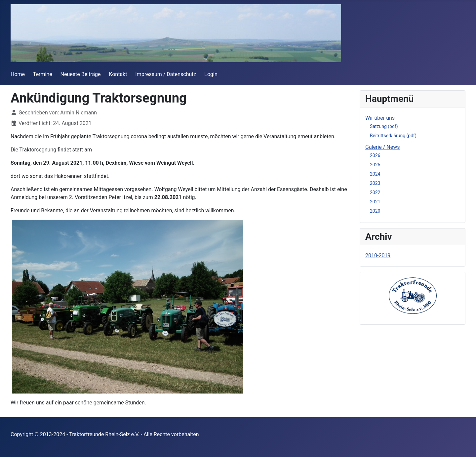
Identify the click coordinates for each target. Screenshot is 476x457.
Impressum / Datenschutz (166, 74)
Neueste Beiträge (81, 74)
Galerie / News (383, 147)
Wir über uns (380, 118)
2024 (375, 174)
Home (18, 74)
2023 (375, 183)
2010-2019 (378, 255)
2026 (375, 155)
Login (211, 74)
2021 (375, 202)
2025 (375, 165)
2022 (375, 192)
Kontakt (118, 74)
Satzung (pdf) (384, 126)
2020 (375, 211)
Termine (43, 74)
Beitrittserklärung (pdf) (393, 136)
